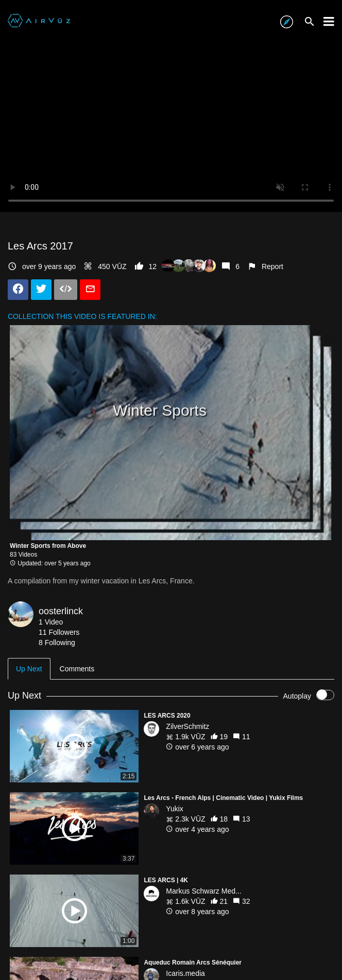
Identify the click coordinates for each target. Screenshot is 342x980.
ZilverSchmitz (187, 726)
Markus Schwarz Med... (203, 891)
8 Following (57, 643)
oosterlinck (61, 611)
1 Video (51, 622)
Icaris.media (185, 973)
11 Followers (59, 632)
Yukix (174, 809)
